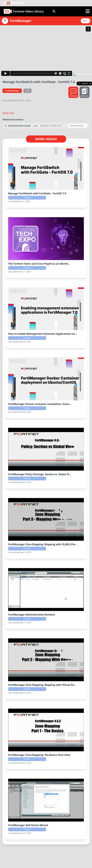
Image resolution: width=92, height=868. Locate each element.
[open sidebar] (88, 11)
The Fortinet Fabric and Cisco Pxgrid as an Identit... (39, 264)
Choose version (78, 126)
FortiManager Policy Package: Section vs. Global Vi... (40, 474)
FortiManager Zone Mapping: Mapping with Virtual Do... (42, 685)
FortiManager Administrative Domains (32, 615)
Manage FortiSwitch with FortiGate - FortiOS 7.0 (37, 193)
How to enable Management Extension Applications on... (43, 334)
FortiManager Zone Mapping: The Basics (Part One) (39, 755)
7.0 (27, 91)
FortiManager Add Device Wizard (28, 825)
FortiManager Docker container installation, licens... (40, 404)
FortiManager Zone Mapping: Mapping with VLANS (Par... (43, 544)
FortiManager (12, 91)
